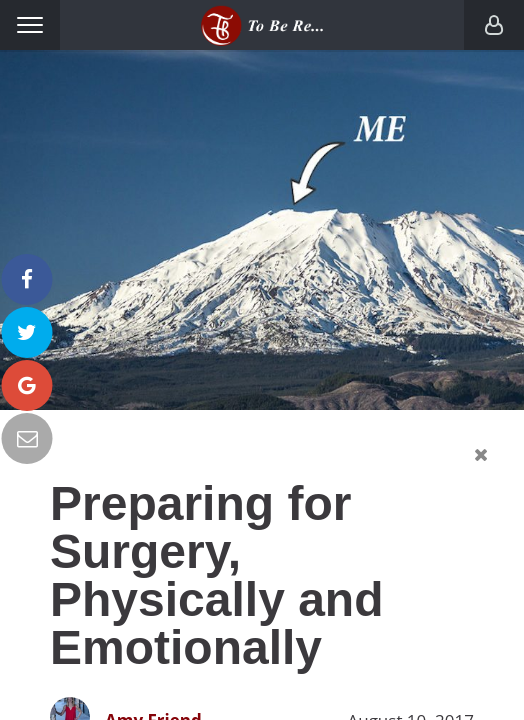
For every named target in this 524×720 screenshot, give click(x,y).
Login (494, 25)
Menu (30, 25)
